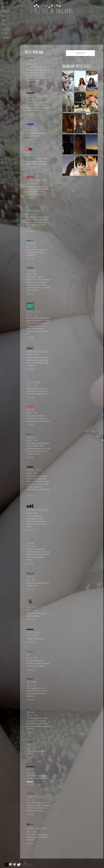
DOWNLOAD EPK (80, 53)
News (4, 21)
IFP (28, 655)
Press (4, 25)
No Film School (33, 383)
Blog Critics (32, 607)
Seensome (31, 543)
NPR (28, 153)
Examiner (31, 770)
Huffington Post (34, 312)
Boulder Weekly (34, 633)
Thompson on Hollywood (38, 510)
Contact (6, 38)
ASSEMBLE (7, 865)
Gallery (6, 29)
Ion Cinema (32, 682)
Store (5, 34)
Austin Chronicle (35, 211)
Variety (30, 61)
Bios (4, 16)
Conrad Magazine (35, 797)
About (5, 3)
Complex (30, 410)
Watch (5, 7)
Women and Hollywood (37, 352)
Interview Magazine (36, 829)
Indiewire (31, 244)
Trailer (6, 12)
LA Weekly (31, 127)
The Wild (30, 577)
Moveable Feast (34, 470)
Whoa (29, 745)
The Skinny (32, 271)
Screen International (37, 181)
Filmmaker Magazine (36, 97)
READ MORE (30, 84)
